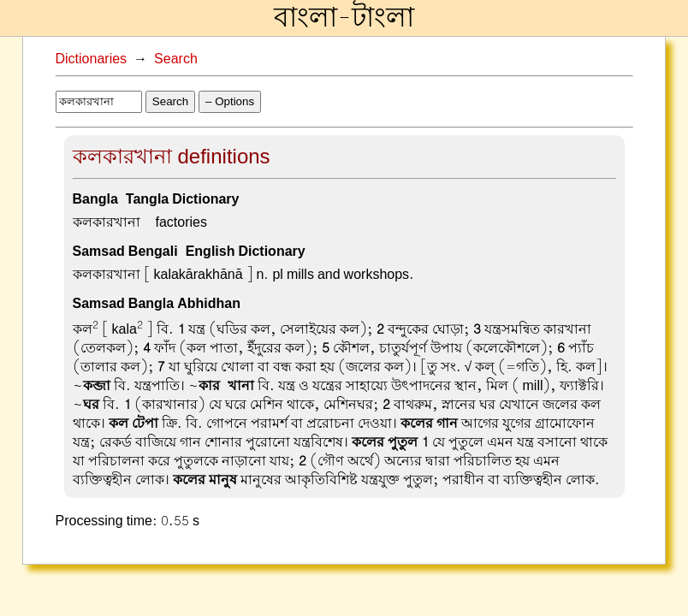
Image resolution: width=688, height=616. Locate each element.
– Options (230, 101)
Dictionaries (92, 59)
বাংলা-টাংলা (344, 18)
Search (176, 59)
